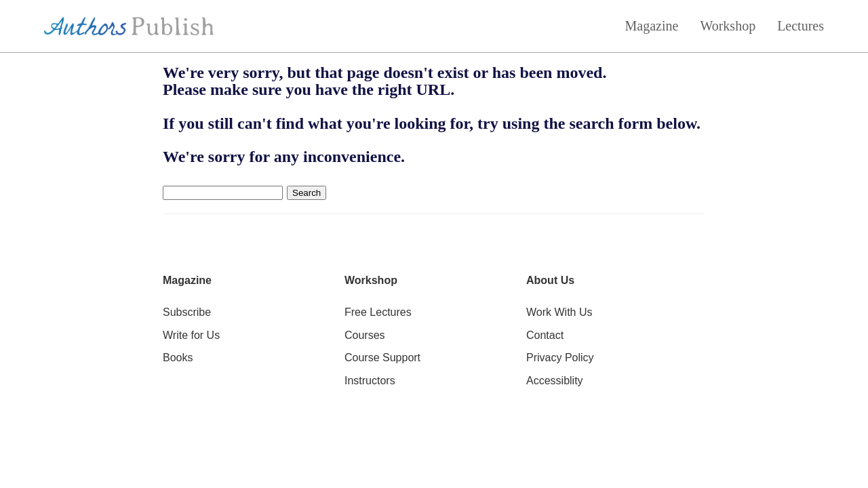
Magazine (652, 26)
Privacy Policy (560, 358)
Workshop (728, 26)
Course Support (382, 358)
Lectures (801, 26)
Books (178, 358)
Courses (365, 335)
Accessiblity (555, 381)
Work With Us (559, 312)
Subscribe (187, 312)
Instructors (370, 381)
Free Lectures (378, 312)
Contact (545, 335)
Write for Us (191, 335)
